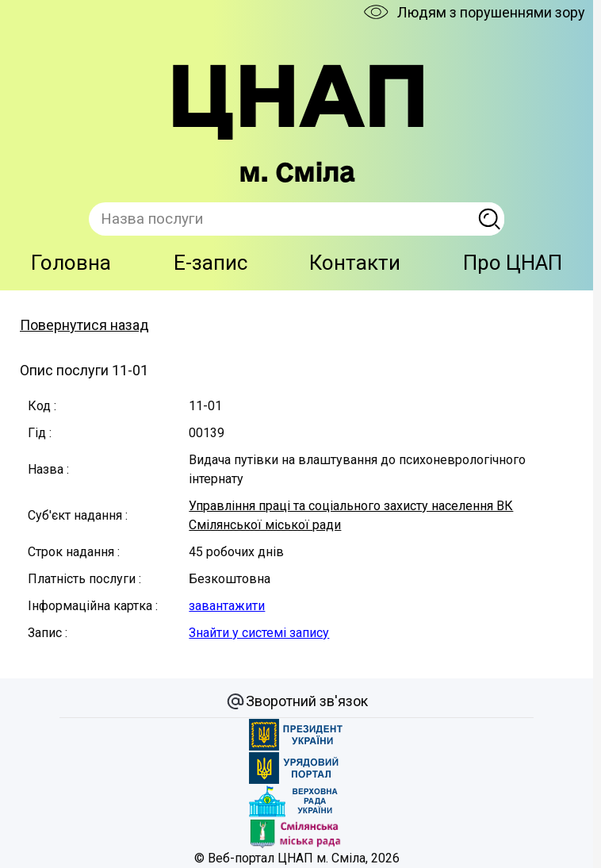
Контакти (355, 263)
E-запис (211, 263)
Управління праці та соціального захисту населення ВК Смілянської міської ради (351, 515)
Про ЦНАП (513, 263)
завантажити (227, 606)
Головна (71, 263)
